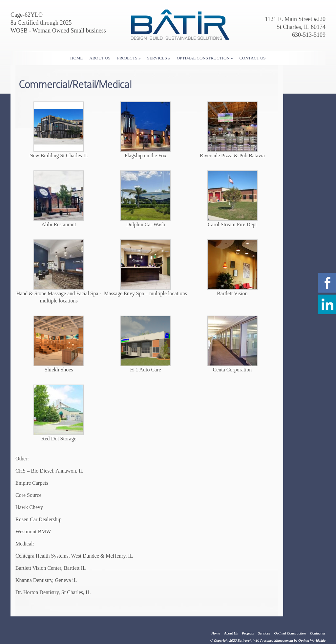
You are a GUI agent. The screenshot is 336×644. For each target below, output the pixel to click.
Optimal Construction (205, 58)
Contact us (252, 58)
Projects (129, 58)
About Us (100, 58)
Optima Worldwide (312, 640)
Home (76, 58)
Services (159, 58)
